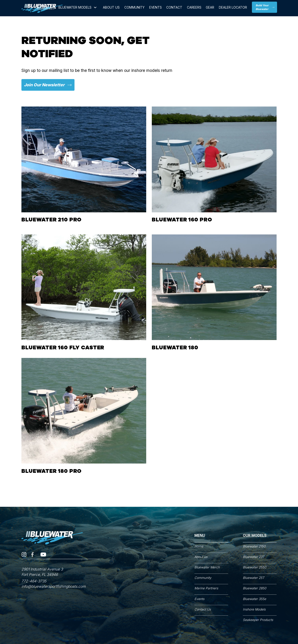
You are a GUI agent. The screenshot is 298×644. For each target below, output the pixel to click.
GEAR (210, 7)
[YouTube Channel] (43, 555)
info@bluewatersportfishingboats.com (54, 586)
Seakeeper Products (258, 620)
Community (134, 7)
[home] (42, 8)
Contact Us (203, 609)
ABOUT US (111, 7)
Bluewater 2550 (254, 567)
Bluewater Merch (207, 567)
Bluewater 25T (254, 578)
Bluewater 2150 (254, 546)
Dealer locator (233, 7)
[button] (78, 8)
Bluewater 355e (254, 599)
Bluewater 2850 (254, 588)
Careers (194, 7)
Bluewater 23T (254, 557)
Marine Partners (206, 588)
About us (201, 557)
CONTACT (174, 7)
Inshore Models (254, 609)
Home (199, 546)
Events (156, 7)
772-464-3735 (34, 581)
